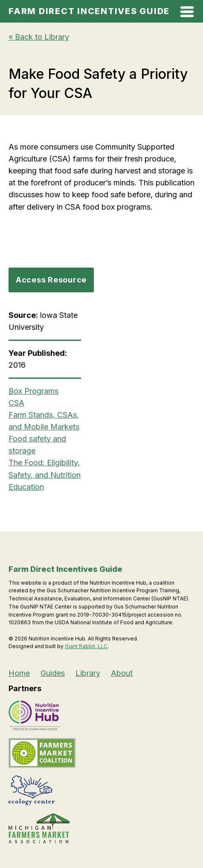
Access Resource (51, 280)
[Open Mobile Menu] (187, 13)
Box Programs (33, 391)
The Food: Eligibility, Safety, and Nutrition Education (45, 474)
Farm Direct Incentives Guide (89, 11)
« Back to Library (39, 37)
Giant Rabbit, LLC (86, 646)
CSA (16, 403)
